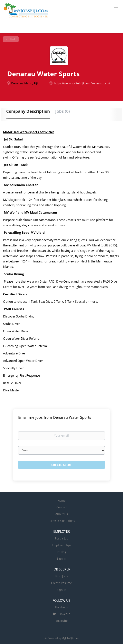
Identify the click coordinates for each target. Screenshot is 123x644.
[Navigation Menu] (116, 7)
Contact (62, 507)
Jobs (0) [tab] (63, 111)
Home (62, 501)
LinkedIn (64, 614)
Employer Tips (62, 545)
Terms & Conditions (61, 521)
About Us (62, 514)
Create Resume (61, 583)
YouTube (62, 621)
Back (12, 39)
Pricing (61, 552)
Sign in (61, 558)
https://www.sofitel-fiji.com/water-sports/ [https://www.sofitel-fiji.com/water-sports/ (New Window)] (82, 83)
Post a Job (62, 538)
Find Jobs (62, 576)
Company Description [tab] (28, 111)
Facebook (61, 607)
